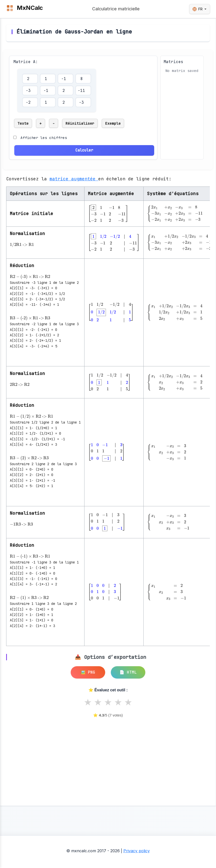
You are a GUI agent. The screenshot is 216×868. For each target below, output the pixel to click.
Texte (23, 123)
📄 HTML (128, 672)
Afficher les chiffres (44, 138)
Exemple (113, 123)
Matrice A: (26, 62)
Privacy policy (137, 851)
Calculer (84, 150)
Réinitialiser (80, 123)
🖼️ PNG (88, 672)
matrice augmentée (74, 179)
